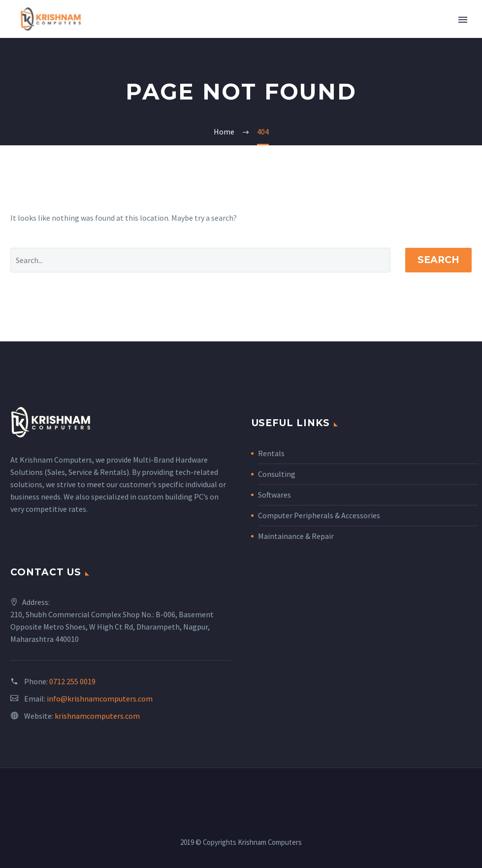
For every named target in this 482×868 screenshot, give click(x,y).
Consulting (277, 474)
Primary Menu (463, 20)
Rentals (271, 453)
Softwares (274, 495)
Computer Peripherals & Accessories (319, 515)
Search (438, 260)
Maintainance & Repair (296, 536)
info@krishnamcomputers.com (100, 699)
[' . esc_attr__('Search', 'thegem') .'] (200, 260)
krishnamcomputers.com (97, 716)
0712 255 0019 (72, 681)
